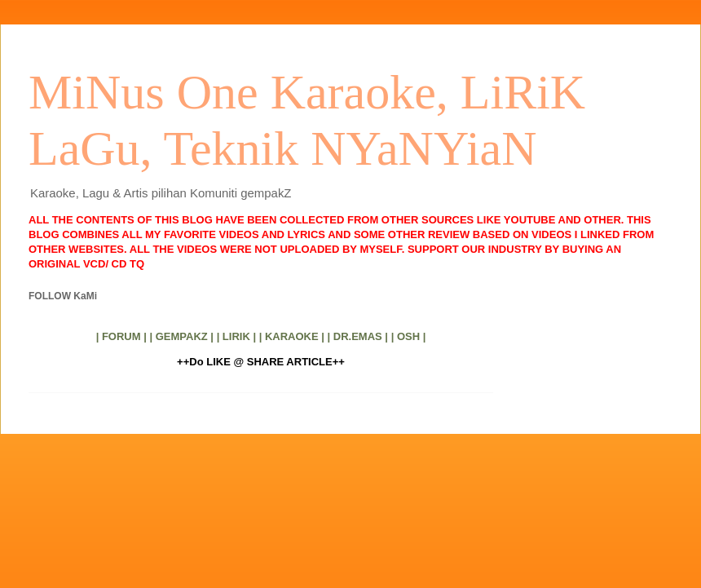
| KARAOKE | (292, 336)
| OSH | (409, 336)
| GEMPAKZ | (181, 336)
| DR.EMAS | (358, 336)
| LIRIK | (236, 336)
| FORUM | (121, 336)
